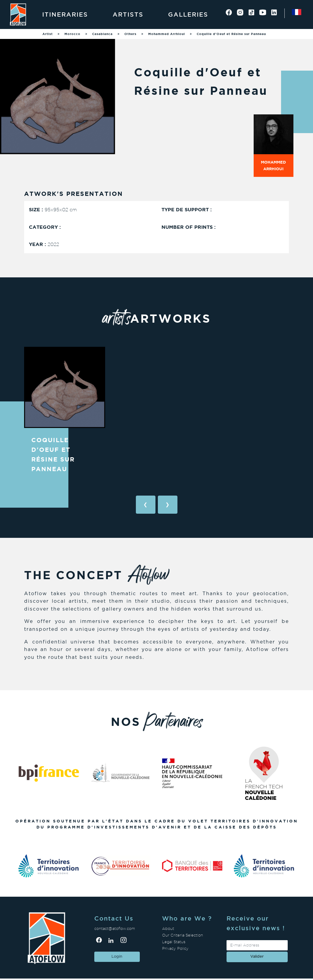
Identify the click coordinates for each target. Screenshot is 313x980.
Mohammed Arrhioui (167, 34)
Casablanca (102, 34)
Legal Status (174, 942)
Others (130, 34)
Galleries (188, 14)
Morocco (72, 34)
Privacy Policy (175, 948)
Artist (48, 34)
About (168, 929)
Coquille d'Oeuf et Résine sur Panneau (231, 34)
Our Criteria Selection (183, 935)
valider (257, 957)
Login (117, 957)
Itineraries (65, 14)
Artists (128, 14)
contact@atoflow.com (115, 929)
